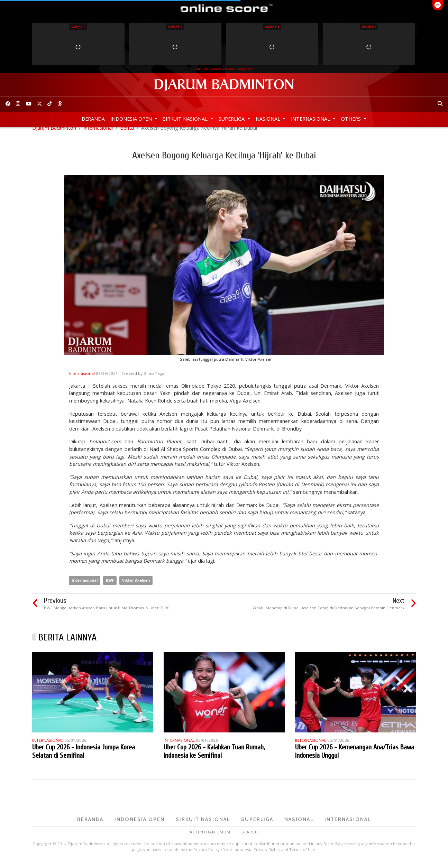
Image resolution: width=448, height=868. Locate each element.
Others (352, 119)
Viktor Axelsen (136, 587)
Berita (127, 135)
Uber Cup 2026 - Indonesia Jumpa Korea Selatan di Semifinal (84, 759)
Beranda (93, 119)
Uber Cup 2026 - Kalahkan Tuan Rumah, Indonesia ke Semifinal (214, 759)
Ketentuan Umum (210, 839)
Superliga (232, 119)
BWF (110, 587)
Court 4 (369, 26)
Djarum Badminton (54, 135)
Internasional (311, 119)
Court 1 (78, 26)
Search (250, 839)
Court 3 (272, 26)
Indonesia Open (132, 119)
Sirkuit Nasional (186, 119)
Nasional (269, 119)
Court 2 (175, 26)
